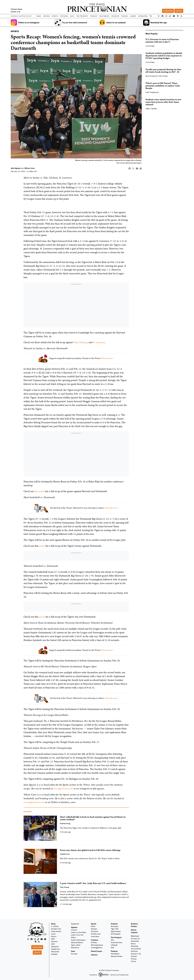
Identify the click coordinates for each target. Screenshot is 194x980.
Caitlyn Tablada (151, 109)
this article (40, 491)
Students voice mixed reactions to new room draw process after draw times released (163, 102)
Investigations (96, 947)
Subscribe (168, 11)
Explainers (75, 923)
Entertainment (117, 942)
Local (53, 933)
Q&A (53, 938)
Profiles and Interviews (96, 935)
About (133, 943)
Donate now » (108, 358)
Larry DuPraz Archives (136, 949)
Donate (179, 11)
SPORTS (15, 31)
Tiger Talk (115, 928)
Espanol (134, 932)
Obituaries (55, 951)
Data (73, 951)
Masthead (14, 16)
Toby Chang (163, 76)
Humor (133, 16)
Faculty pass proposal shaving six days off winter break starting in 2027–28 (163, 71)
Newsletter (115, 953)
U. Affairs (55, 926)
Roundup (114, 926)
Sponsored (143, 16)
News (53, 923)
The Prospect (116, 937)
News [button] (39, 16)
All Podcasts (116, 933)
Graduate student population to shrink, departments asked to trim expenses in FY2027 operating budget (164, 56)
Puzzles (125, 16)
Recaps (94, 928)
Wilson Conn (30, 168)
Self (112, 947)
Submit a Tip (136, 953)
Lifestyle (114, 945)
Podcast (114, 923)
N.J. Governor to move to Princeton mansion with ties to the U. (162, 40)
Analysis (54, 954)
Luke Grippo (150, 46)
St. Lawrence (100, 342)
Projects (114, 951)
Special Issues (117, 956)
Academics (55, 949)
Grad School (56, 931)
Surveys (74, 953)
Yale (76, 342)
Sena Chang (150, 76)
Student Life (56, 928)
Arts (112, 940)
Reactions (75, 947)
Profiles (94, 942)
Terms (133, 961)
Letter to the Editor (79, 932)
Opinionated (116, 931)
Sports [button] (55, 16)
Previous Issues (16, 9)
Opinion (74, 927)
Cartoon (94, 954)
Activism (54, 941)
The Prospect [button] (82, 16)
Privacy (134, 958)
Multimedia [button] (104, 16)
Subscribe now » (112, 508)
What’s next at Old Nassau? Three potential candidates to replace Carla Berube (163, 86)
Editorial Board (77, 942)
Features (95, 940)
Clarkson (84, 342)
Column (74, 929)
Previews (94, 931)
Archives (115, 16)
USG (53, 944)
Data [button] (72, 16)
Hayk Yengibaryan (152, 92)
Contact (29, 16)
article (42, 546)
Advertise (22, 16)
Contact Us (135, 938)
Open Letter (76, 945)
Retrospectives (97, 945)
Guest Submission (78, 940)
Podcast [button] (94, 16)
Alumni (54, 936)
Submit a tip (15, 12)
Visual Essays (96, 951)
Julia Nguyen (16, 168)
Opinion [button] (46, 16)
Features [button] (64, 16)
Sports (94, 923)
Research (55, 946)
